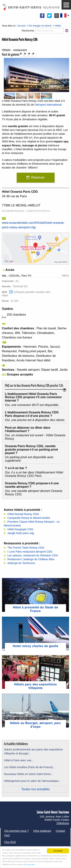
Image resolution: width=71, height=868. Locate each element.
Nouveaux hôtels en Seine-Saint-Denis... (28, 774)
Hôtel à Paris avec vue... (19, 760)
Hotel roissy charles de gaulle (35, 646)
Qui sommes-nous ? (17, 831)
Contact (60, 831)
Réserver (38, 177)
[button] (66, 5)
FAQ (7, 835)
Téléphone (63, 823)
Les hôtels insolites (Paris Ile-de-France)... (30, 767)
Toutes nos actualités (35, 789)
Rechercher (28, 31)
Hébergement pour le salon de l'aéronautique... (32, 781)
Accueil (21, 26)
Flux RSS (10, 842)
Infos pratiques (42, 831)
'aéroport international (48, 105)
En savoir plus (29, 865)
